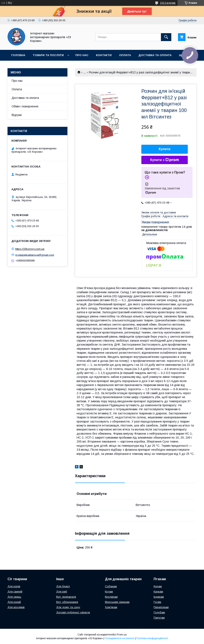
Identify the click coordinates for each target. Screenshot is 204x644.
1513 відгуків (168, 3)
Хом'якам (111, 607)
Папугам (159, 618)
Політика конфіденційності (152, 638)
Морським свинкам (117, 602)
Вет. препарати (66, 597)
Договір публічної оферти (73, 612)
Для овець (14, 597)
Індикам (159, 597)
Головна (18, 55)
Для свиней (15, 592)
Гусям (157, 602)
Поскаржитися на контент (120, 638)
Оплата (125, 55)
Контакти (104, 55)
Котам (109, 592)
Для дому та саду (68, 607)
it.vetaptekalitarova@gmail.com (35, 255)
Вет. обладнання (67, 602)
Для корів (14, 586)
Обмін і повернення (25, 106)
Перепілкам (161, 607)
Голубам (159, 612)
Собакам (111, 586)
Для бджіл (63, 586)
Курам (158, 586)
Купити (165, 149)
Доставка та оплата (155, 55)
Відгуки (17, 115)
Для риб (62, 592)
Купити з (164, 160)
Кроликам (111, 597)
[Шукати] (166, 37)
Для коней (14, 602)
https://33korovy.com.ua (30, 249)
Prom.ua (122, 635)
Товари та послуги (48, 55)
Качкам (158, 592)
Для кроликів (16, 607)
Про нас (82, 55)
